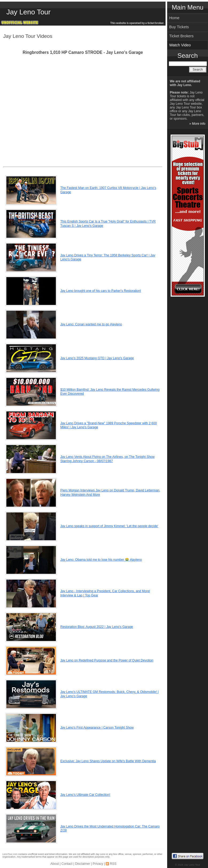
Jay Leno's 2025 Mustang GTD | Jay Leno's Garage (97, 358)
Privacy (98, 864)
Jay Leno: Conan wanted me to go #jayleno (91, 324)
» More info (197, 124)
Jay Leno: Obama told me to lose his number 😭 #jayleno (101, 560)
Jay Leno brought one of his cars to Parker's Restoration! (101, 291)
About (55, 864)
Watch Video (180, 45)
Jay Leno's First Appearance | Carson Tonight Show (97, 728)
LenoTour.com (10, 854)
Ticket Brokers (181, 36)
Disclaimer (83, 864)
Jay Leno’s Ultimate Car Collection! (85, 795)
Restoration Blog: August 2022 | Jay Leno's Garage (97, 627)
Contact (67, 864)
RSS (113, 864)
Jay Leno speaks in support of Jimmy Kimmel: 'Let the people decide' (109, 526)
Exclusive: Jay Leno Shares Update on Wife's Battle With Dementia (108, 761)
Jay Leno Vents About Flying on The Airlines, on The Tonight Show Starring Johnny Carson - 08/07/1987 (107, 459)
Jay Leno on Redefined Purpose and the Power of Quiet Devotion (107, 660)
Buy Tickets (179, 27)
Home (174, 18)
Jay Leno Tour (28, 12)
